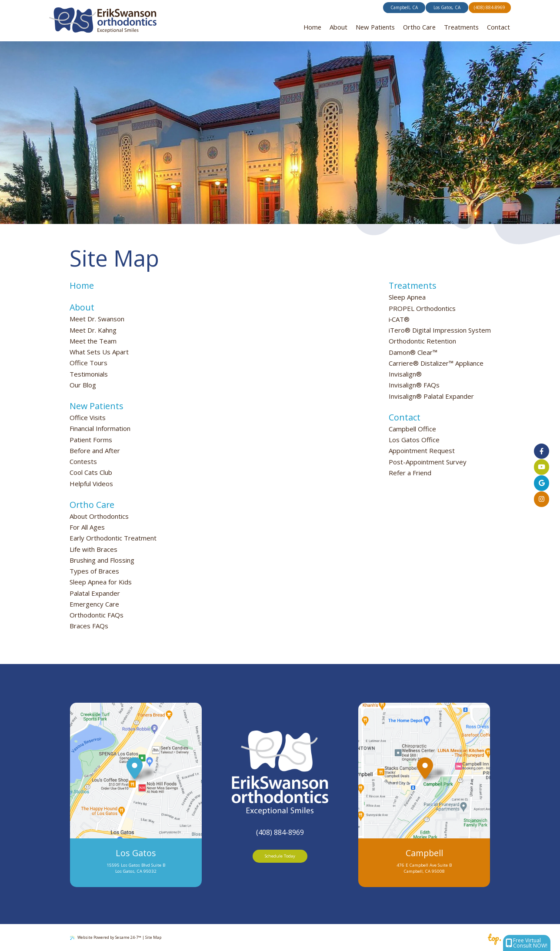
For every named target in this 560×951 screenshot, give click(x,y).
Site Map (153, 937)
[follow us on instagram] (542, 499)
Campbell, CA (404, 7)
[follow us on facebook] (542, 451)
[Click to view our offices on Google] (542, 483)
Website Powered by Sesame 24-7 (106, 937)
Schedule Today (280, 856)
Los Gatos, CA (447, 7)
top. (494, 938)
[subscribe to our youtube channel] (542, 467)
